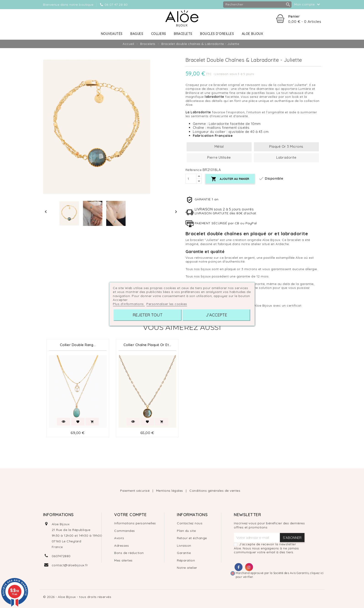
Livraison (184, 546)
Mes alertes (123, 560)
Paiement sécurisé (135, 491)
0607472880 (61, 556)
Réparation (186, 560)
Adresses (121, 546)
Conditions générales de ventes (215, 491)
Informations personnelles (135, 523)
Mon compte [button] (308, 5)
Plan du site (186, 531)
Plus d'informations (129, 304)
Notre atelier (187, 568)
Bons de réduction (129, 553)
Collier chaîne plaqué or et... (147, 345)
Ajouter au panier (230, 179)
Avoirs (119, 538)
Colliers (159, 34)
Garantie (184, 553)
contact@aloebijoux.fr (70, 565)
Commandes (125, 531)
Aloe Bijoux (253, 34)
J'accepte (216, 315)
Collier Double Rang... (78, 345)
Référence (194, 170)
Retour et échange (192, 538)
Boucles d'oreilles (217, 34)
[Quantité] (191, 179)
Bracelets (183, 34)
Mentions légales (170, 491)
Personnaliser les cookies (167, 304)
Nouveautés (112, 34)
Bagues (137, 34)
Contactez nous (190, 523)
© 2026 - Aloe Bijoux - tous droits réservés (77, 597)
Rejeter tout (148, 315)
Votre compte (130, 515)
